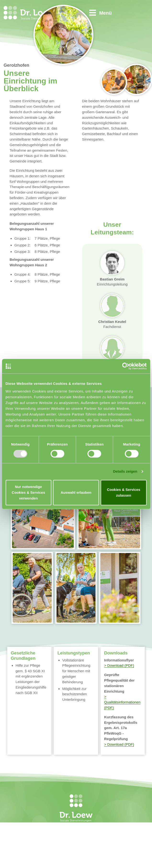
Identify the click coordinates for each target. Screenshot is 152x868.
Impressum (102, 840)
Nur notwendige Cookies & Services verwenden (28, 492)
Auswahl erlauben (76, 492)
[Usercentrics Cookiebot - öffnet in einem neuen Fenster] (126, 366)
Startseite (100, 829)
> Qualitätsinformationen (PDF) (122, 702)
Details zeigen (125, 471)
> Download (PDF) (119, 665)
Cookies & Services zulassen (124, 492)
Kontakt (99, 834)
